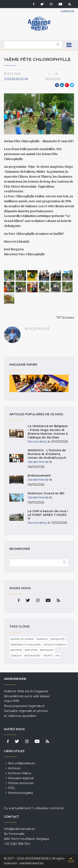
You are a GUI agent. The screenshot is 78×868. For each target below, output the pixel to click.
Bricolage (47, 650)
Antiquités (57, 639)
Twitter (72, 85)
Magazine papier (39, 383)
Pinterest (67, 85)
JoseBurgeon (16, 79)
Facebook (57, 85)
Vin (57, 656)
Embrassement (39, 476)
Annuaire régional (21, 778)
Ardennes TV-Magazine (26, 645)
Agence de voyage (22, 639)
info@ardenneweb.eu (20, 829)
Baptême (16, 650)
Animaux (42, 639)
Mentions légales (20, 793)
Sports (48, 656)
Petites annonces (21, 783)
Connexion (67, 11)
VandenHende (38, 462)
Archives (14, 768)
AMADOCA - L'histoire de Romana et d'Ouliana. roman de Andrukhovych (47, 454)
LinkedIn (62, 85)
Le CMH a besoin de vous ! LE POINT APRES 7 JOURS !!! (48, 515)
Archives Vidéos (20, 773)
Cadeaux (16, 656)
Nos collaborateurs (22, 763)
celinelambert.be (31, 863)
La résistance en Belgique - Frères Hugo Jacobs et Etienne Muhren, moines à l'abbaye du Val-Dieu (48, 432)
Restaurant (32, 656)
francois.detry (37, 442)
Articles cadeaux (55, 645)
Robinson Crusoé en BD (46, 493)
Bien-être (31, 650)
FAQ (11, 788)
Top (71, 862)
